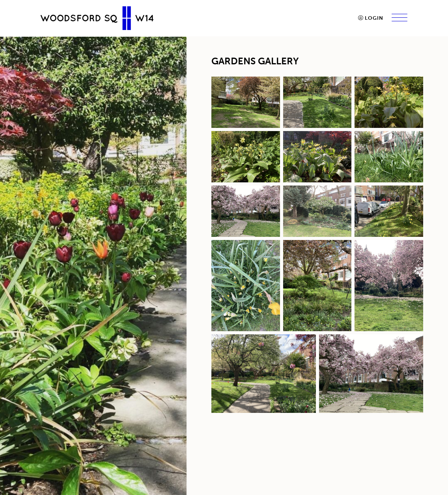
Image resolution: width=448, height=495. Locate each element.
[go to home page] (97, 18)
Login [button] (371, 18)
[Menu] (399, 18)
